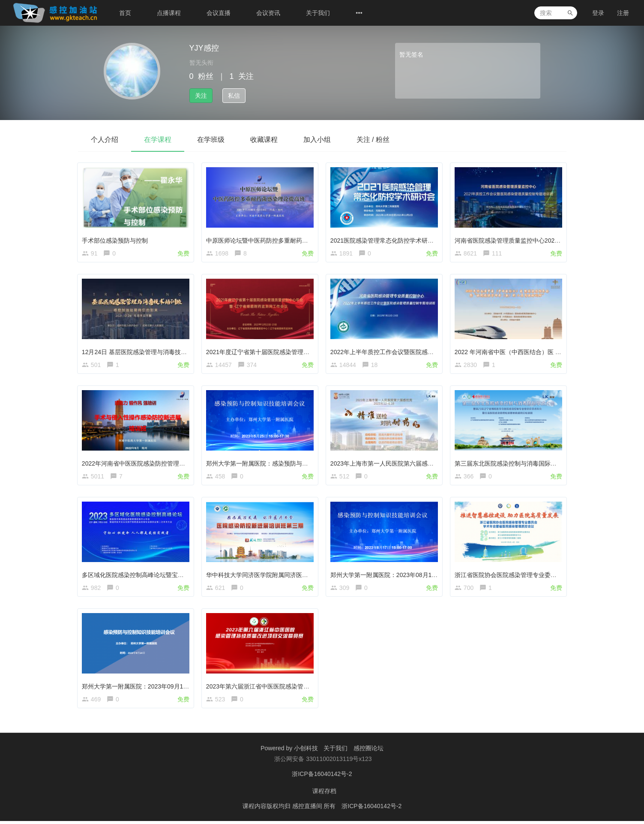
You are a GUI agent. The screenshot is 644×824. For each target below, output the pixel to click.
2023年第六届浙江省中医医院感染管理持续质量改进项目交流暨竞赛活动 (304, 688)
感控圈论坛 (368, 751)
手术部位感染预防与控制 (116, 240)
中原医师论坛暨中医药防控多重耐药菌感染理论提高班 (279, 240)
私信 (234, 96)
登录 (598, 13)
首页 (125, 13)
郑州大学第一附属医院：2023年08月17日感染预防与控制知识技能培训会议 (431, 576)
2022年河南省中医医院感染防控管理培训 (137, 464)
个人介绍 (105, 140)
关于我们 (318, 13)
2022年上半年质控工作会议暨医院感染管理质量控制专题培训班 (416, 352)
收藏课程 (264, 140)
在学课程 (158, 140)
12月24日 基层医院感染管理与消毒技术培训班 (144, 352)
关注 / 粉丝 (373, 140)
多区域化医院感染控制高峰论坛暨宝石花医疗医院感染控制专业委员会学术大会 (188, 576)
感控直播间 (308, 809)
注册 (623, 13)
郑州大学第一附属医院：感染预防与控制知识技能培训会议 (285, 464)
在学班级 (211, 140)
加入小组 (317, 140)
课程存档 (324, 794)
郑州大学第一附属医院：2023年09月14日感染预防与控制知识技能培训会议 (183, 688)
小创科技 (307, 751)
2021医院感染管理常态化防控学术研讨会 (386, 240)
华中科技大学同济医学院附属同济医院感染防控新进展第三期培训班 (297, 576)
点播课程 (169, 13)
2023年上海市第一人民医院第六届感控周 (386, 464)
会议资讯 (268, 13)
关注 (201, 96)
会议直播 (219, 13)
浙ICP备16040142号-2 (322, 777)
